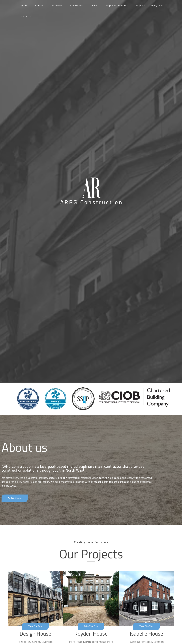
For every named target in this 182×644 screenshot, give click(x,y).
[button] (15, 498)
